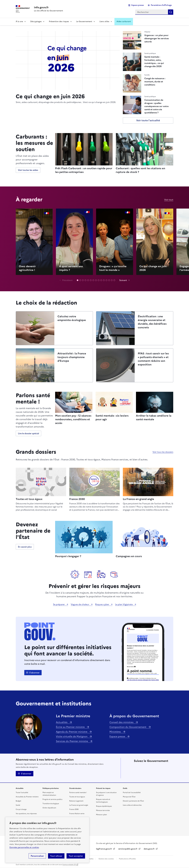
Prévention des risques (59, 21)
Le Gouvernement (84, 21)
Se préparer (59, 604)
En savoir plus (25, 547)
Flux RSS (159, 774)
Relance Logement (76, 801)
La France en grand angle (138, 499)
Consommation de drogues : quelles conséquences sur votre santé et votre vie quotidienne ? (156, 106)
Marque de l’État (129, 797)
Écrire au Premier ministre (71, 727)
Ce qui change (21, 809)
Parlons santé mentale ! (78, 793)
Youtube (151, 774)
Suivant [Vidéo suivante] (123, 280)
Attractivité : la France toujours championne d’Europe (72, 357)
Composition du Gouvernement (128, 727)
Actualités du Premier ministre (27, 797)
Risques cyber (102, 604)
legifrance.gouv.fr (104, 849)
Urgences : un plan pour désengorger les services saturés (157, 38)
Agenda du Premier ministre (72, 732)
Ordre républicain (49, 808)
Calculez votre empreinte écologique (72, 318)
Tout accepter (76, 856)
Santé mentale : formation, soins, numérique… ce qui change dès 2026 (154, 62)
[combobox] (152, 12)
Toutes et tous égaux (29, 499)
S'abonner (34, 673)
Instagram (159, 767)
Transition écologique (51, 804)
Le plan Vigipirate (124, 604)
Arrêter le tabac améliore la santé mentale (154, 417)
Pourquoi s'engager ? (68, 556)
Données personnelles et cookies (24, 847)
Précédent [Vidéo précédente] (67, 280)
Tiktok (136, 774)
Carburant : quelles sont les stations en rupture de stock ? (140, 170)
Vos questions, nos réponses (26, 814)
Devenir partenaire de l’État (133, 801)
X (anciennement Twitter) (136, 767)
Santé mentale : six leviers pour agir (112, 417)
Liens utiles (104, 21)
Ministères (115, 732)
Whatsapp (144, 774)
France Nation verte (77, 814)
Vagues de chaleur (80, 604)
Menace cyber (102, 815)
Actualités (62, 722)
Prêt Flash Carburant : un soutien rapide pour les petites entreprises (84, 170)
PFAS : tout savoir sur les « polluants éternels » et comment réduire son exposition (153, 359)
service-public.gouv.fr (128, 849)
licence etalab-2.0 (69, 865)
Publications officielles (127, 859)
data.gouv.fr (149, 849)
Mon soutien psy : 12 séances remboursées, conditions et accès (73, 419)
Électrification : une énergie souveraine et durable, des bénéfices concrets (152, 322)
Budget (18, 801)
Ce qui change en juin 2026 (50, 96)
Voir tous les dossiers (163, 452)
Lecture (34, 241)
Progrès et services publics (52, 799)
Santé (18, 805)
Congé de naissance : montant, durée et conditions (155, 82)
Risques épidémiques (104, 806)
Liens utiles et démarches (132, 805)
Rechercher (171, 12)
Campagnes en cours (129, 556)
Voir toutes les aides (28, 170)
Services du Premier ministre (72, 741)
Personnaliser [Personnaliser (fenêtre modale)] (37, 856)
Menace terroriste (103, 810)
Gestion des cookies (106, 859)
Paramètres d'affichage (161, 5)
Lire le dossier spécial (28, 433)
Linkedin (151, 767)
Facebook (144, 767)
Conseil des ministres (122, 722)
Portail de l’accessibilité (132, 793)
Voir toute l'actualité (148, 120)
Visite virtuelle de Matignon (72, 736)
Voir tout (169, 200)
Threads (166, 767)
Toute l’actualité (22, 793)
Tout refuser (56, 856)
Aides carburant (124, 21)
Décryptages (36, 21)
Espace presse (138, 5)
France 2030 (77, 499)
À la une (19, 21)
